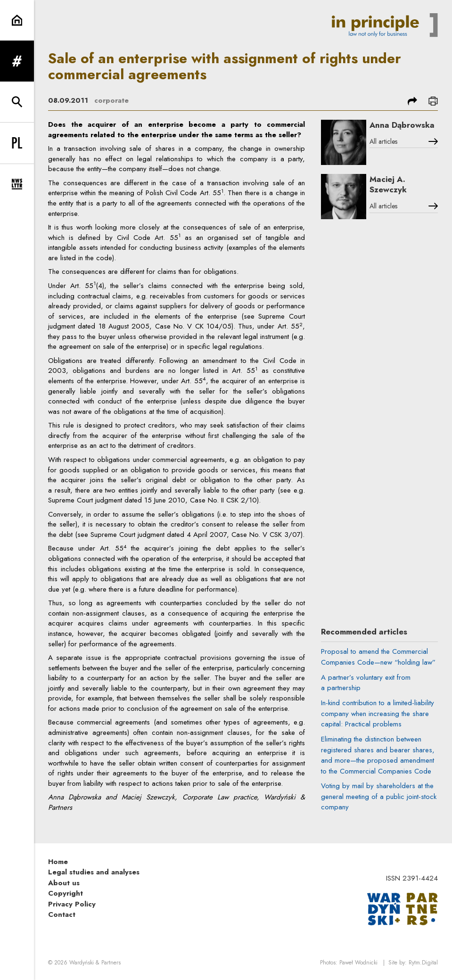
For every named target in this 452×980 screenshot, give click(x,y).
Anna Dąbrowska (402, 125)
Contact (62, 914)
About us (64, 883)
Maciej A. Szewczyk (388, 185)
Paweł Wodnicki (358, 963)
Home (58, 862)
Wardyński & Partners (95, 963)
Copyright (66, 893)
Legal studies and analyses (94, 872)
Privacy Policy (72, 904)
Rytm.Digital (423, 963)
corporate (111, 100)
